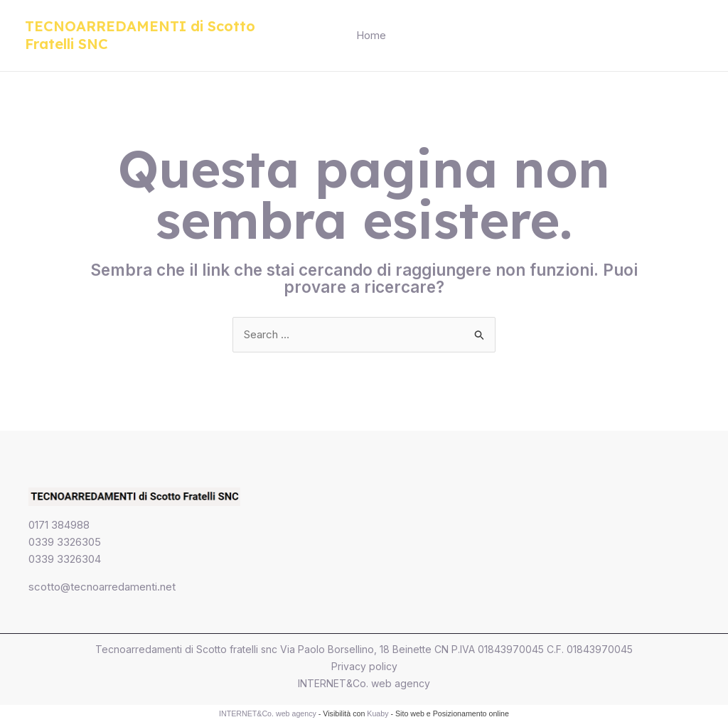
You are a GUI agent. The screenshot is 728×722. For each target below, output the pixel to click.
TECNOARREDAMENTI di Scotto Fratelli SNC (140, 35)
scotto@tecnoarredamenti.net (102, 587)
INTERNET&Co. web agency (364, 683)
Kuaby (378, 713)
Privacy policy (364, 666)
